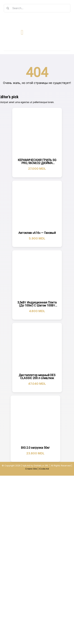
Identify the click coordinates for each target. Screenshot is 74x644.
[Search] (8, 8)
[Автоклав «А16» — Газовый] (37, 206)
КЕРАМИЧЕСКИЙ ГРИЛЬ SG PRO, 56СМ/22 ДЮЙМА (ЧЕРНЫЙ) (37, 163)
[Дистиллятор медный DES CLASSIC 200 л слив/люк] (37, 348)
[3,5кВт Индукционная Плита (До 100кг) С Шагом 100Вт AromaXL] (37, 275)
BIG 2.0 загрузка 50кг (35, 448)
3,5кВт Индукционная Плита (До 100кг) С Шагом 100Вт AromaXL (37, 305)
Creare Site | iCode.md (37, 469)
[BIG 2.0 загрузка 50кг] (35, 421)
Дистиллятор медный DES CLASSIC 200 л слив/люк (37, 377)
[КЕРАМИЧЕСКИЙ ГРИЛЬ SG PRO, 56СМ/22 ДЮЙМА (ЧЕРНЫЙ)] (37, 133)
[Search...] (37, 8)
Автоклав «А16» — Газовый (37, 233)
